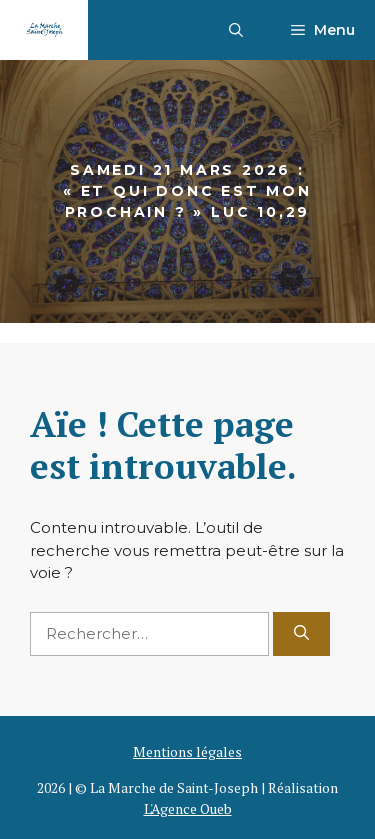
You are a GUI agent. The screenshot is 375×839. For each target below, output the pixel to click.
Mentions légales (187, 751)
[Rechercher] (301, 634)
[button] (236, 30)
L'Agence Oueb (188, 808)
